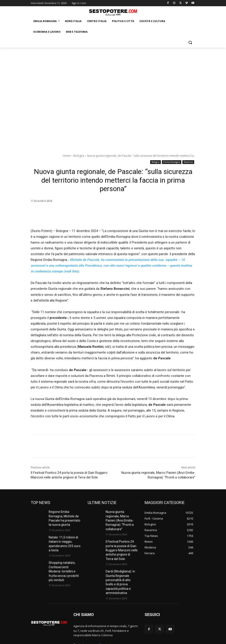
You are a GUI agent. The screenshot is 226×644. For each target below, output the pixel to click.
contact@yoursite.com (104, 624)
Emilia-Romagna (172, 162)
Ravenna (188, 162)
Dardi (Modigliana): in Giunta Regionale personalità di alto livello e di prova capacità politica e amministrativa (122, 565)
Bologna (79, 156)
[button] (190, 43)
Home (67, 156)
